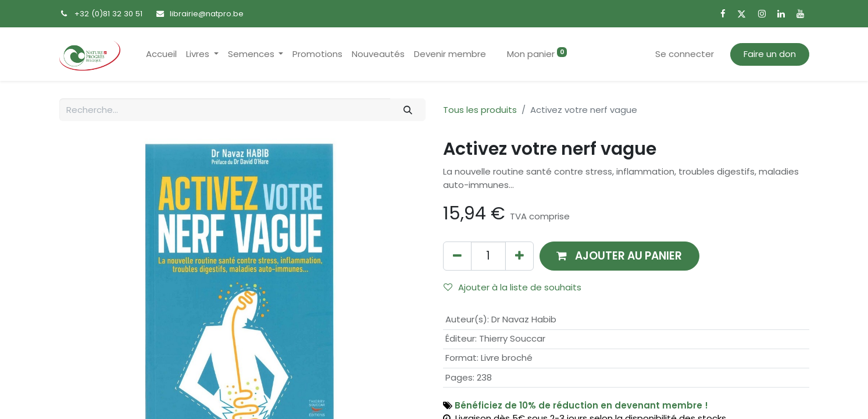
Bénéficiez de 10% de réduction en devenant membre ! (581, 405)
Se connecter (685, 54)
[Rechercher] (408, 110)
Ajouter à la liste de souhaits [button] (512, 287)
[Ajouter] (519, 256)
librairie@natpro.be (207, 14)
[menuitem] (161, 54)
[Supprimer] (457, 256)
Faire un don (770, 54)
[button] (620, 256)
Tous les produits (480, 110)
